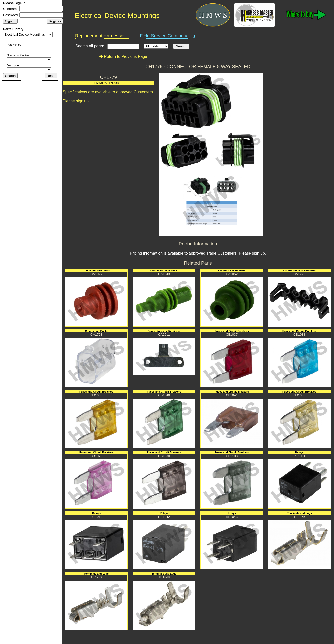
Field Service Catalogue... (168, 36)
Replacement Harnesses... (102, 36)
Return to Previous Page (123, 56)
